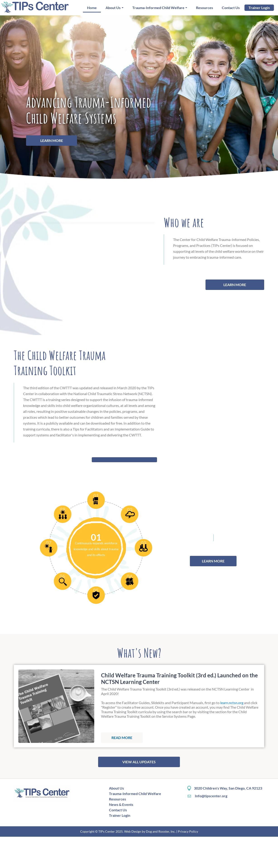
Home (92, 8)
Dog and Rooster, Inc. (161, 863)
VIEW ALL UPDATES (139, 793)
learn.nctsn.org (232, 734)
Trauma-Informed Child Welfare (158, 8)
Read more (122, 769)
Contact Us (231, 8)
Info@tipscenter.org (207, 827)
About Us (113, 8)
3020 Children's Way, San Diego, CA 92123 (228, 819)
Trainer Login (259, 8)
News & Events (121, 836)
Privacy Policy (188, 863)
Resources (204, 8)
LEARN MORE (239, 300)
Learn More (52, 140)
